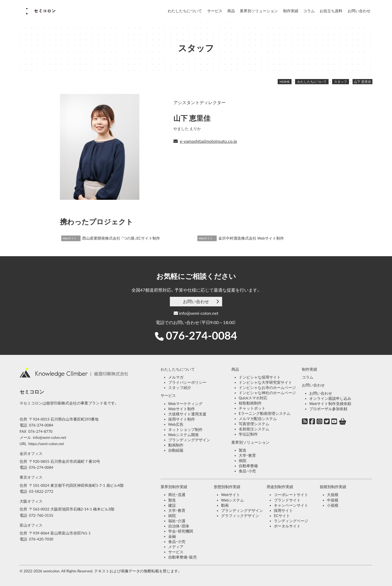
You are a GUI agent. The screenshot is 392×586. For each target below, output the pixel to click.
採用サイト (283, 511)
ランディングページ (291, 521)
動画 (225, 505)
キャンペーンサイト (291, 505)
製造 (243, 450)
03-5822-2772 (41, 491)
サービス (215, 11)
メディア (176, 547)
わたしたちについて (185, 11)
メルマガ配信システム (258, 419)
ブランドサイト (287, 500)
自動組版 (176, 450)
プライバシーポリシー (187, 382)
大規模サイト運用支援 (187, 414)
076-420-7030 (41, 539)
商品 (231, 11)
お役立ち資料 (331, 11)
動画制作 (176, 445)
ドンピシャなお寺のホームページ (267, 388)
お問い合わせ (359, 11)
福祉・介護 (177, 521)
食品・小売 (247, 471)
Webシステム (232, 500)
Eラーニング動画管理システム (265, 413)
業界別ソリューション (259, 11)
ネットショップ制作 (185, 430)
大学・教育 (247, 455)
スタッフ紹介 (180, 388)
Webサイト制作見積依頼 (330, 404)
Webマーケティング (185, 404)
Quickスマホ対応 (253, 398)
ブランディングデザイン (189, 440)
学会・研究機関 (181, 531)
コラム (309, 11)
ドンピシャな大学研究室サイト (265, 382)
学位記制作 (248, 434)
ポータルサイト (287, 526)
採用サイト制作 (182, 419)
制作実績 (291, 11)
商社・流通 (177, 495)
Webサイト (231, 495)
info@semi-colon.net (196, 313)
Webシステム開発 (183, 435)
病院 (243, 461)
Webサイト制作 (182, 409)
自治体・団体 (179, 526)
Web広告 (176, 424)
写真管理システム (254, 424)
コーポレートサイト (291, 495)
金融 (172, 536)
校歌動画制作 (250, 403)
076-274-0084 (201, 336)
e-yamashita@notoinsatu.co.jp (209, 141)
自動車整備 (248, 466)
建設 (172, 505)
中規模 (333, 500)
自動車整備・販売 (183, 557)
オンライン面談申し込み (330, 398)
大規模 (333, 495)
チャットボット (252, 408)
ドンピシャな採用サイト (260, 377)
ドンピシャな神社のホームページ (267, 393)
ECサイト (282, 516)
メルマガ (176, 377)
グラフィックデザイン (240, 516)
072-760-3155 (41, 515)
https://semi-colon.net (46, 444)
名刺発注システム (254, 429)
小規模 (333, 505)
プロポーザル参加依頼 (328, 409)
